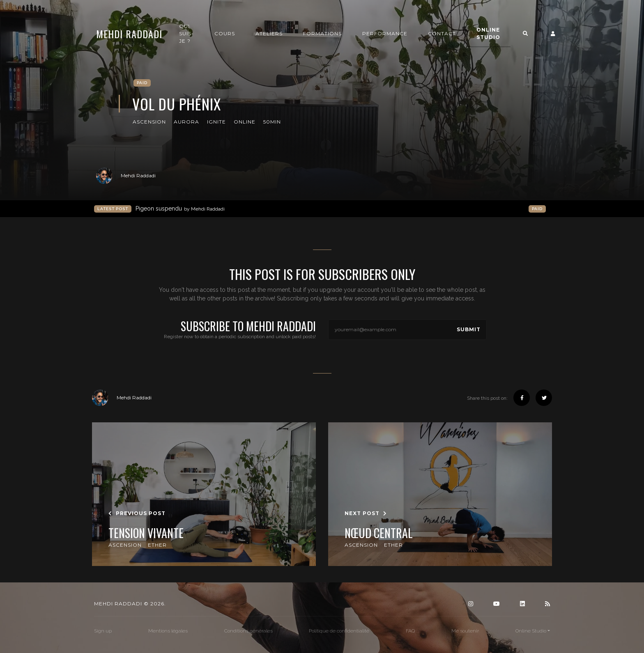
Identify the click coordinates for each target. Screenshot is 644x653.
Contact (442, 33)
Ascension (149, 122)
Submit (469, 329)
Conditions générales (248, 631)
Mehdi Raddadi (129, 34)
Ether (157, 545)
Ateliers (269, 33)
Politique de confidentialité (339, 631)
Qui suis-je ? (186, 33)
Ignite (216, 122)
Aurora (186, 122)
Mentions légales (168, 631)
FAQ (410, 631)
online (245, 122)
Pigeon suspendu (180, 209)
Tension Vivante (146, 533)
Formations (322, 33)
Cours (225, 33)
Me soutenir (465, 631)
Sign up (103, 631)
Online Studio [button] (488, 33)
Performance (385, 33)
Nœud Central (379, 533)
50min (272, 122)
